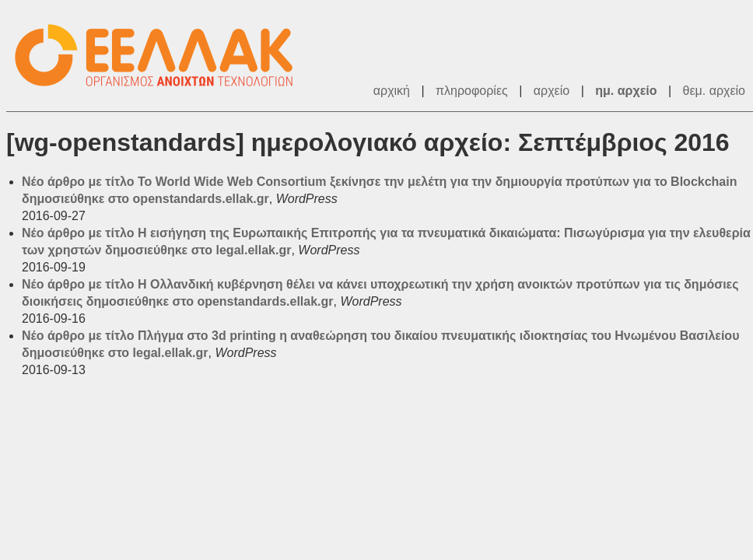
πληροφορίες (472, 91)
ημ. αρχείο (626, 91)
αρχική (392, 91)
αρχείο (552, 91)
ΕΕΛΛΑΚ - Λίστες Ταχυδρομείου (162, 56)
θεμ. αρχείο (714, 91)
